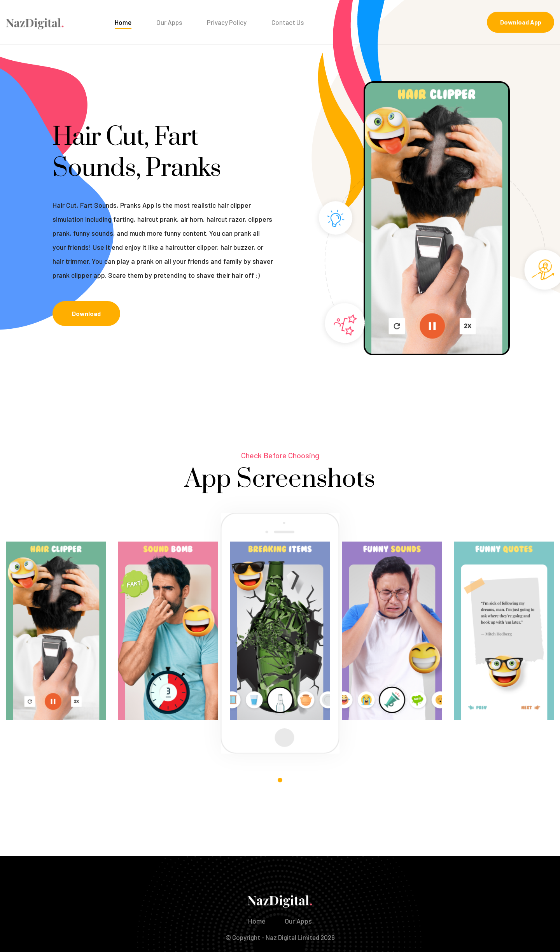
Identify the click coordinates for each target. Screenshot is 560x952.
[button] (280, 780)
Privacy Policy (227, 22)
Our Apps (169, 22)
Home (123, 22)
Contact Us (288, 22)
